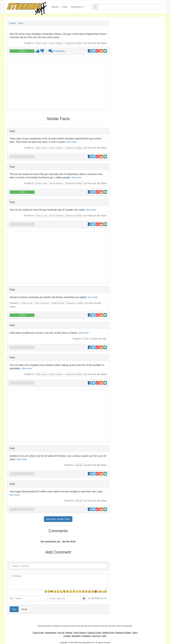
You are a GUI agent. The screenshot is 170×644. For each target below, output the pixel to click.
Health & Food (58, 303)
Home (13, 23)
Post (14, 609)
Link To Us (97, 636)
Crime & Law (41, 43)
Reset (24, 609)
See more (72, 142)
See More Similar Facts (58, 519)
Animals (79, 465)
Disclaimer (86, 636)
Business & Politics (74, 43)
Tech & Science (56, 43)
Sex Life (61, 633)
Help (104, 636)
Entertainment (51, 633)
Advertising (76, 636)
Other (86, 339)
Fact (21, 23)
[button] (84, 598)
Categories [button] (78, 7)
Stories (56, 7)
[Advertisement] (58, 84)
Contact (67, 636)
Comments (57, 51)
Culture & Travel (94, 633)
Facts (65, 7)
